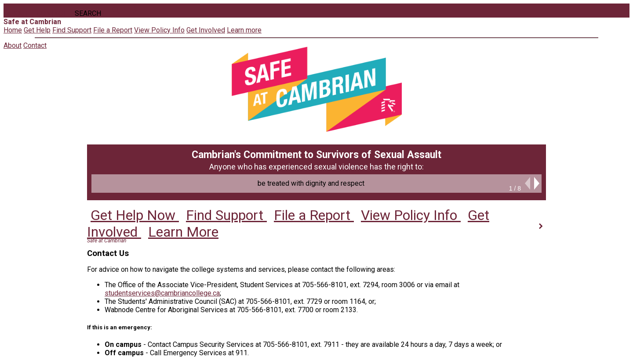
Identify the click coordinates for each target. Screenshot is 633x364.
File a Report (113, 30)
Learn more (244, 30)
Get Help (37, 30)
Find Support (72, 30)
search (116, 11)
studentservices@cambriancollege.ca (162, 293)
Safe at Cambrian (107, 241)
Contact (52, 13)
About (18, 13)
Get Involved (206, 30)
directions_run (135, 11)
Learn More (185, 231)
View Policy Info (159, 30)
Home (13, 30)
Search (88, 13)
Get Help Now (136, 218)
